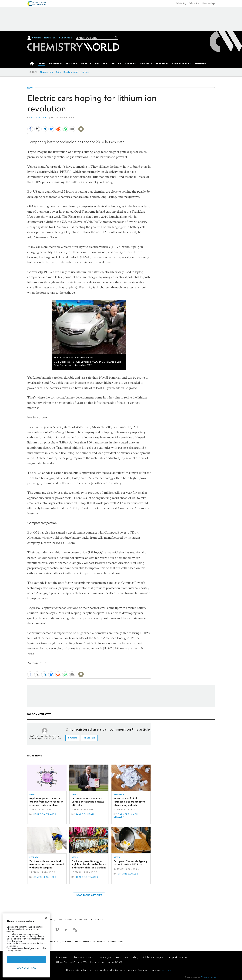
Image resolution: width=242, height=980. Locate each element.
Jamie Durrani (85, 814)
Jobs (58, 72)
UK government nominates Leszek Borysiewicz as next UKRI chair (88, 802)
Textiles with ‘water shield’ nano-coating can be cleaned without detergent (47, 864)
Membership (208, 3)
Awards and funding (127, 957)
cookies (166, 970)
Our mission (63, 957)
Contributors (86, 920)
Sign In (36, 38)
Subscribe (66, 38)
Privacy (54, 941)
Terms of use (82, 941)
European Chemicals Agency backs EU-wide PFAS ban (130, 863)
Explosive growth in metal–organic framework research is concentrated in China (46, 802)
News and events (84, 957)
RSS (99, 920)
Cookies (67, 941)
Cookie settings (26, 968)
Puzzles (85, 72)
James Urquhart (45, 877)
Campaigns (105, 957)
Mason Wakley (128, 874)
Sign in (72, 738)
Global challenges (153, 957)
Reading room (71, 72)
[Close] (46, 918)
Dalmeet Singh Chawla (126, 816)
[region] (26, 945)
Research (119, 795)
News (30, 88)
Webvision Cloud (208, 977)
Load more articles (89, 895)
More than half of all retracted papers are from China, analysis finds (129, 802)
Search (116, 38)
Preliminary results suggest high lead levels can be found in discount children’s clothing (89, 864)
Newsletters (46, 72)
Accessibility (100, 941)
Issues (71, 920)
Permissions (117, 941)
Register (50, 38)
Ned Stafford (40, 118)
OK (26, 959)
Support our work (178, 957)
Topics (60, 920)
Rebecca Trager (45, 814)
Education (194, 3)
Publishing (181, 3)
